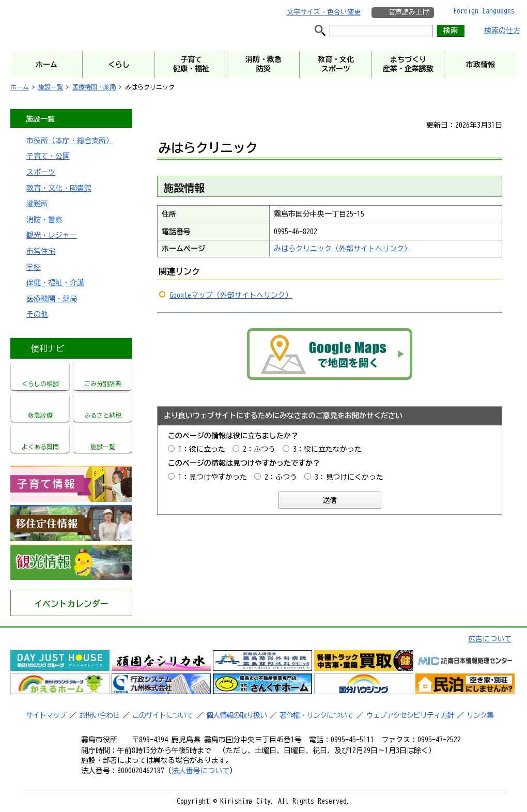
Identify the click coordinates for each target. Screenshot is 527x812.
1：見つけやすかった (213, 477)
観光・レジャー (52, 235)
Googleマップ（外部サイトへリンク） (231, 295)
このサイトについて (162, 715)
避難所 (37, 204)
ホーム (20, 87)
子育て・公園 (48, 156)
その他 (37, 314)
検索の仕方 (502, 30)
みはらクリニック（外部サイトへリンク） (343, 249)
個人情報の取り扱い (236, 715)
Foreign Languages (484, 11)
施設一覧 (51, 87)
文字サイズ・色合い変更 (324, 12)
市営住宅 (41, 251)
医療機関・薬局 (94, 87)
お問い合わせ (99, 715)
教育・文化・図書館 (59, 188)
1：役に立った (202, 449)
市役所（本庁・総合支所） (70, 141)
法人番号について (200, 771)
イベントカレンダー (71, 604)
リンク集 (480, 715)
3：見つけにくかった (349, 477)
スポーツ (41, 172)
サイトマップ (46, 715)
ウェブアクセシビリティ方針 (410, 715)
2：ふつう (259, 449)
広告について (490, 639)
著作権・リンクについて (316, 715)
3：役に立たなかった (327, 449)
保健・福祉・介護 (55, 283)
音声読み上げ (409, 12)
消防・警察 (44, 220)
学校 (34, 267)
